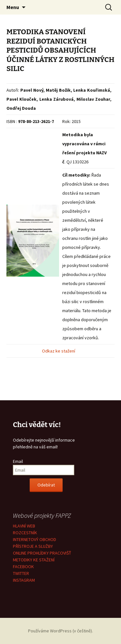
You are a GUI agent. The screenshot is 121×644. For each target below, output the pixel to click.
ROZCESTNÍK (25, 533)
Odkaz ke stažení (59, 351)
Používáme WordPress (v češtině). (60, 631)
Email (18, 461)
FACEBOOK (23, 567)
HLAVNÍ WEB (24, 526)
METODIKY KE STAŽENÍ (34, 560)
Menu (13, 7)
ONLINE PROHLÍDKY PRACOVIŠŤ (42, 553)
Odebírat (46, 485)
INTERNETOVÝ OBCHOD (35, 539)
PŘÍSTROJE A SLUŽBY (33, 546)
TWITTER (21, 573)
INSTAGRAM (24, 580)
